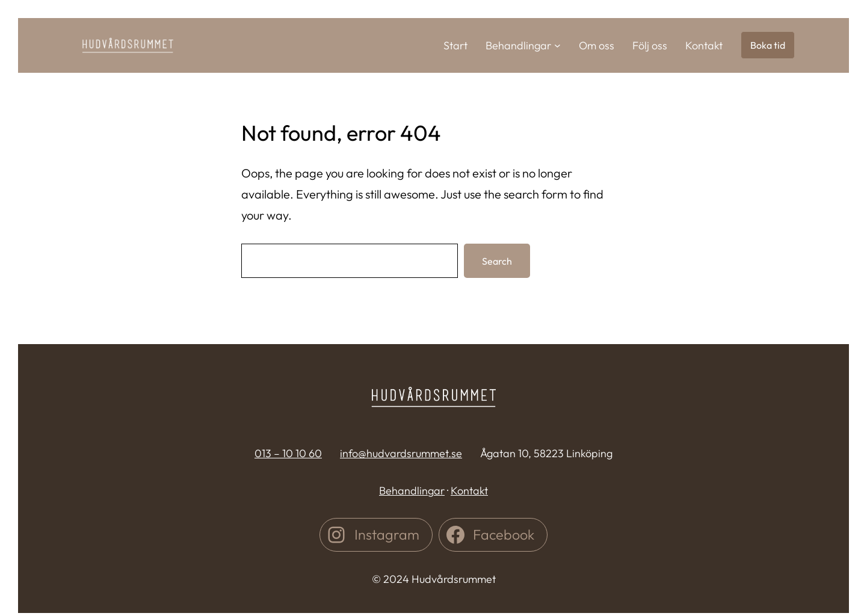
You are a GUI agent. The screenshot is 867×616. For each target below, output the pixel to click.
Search (497, 261)
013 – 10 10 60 (288, 453)
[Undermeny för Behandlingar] (557, 45)
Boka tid (768, 45)
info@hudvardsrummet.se (401, 453)
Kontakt (469, 491)
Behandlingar (412, 491)
